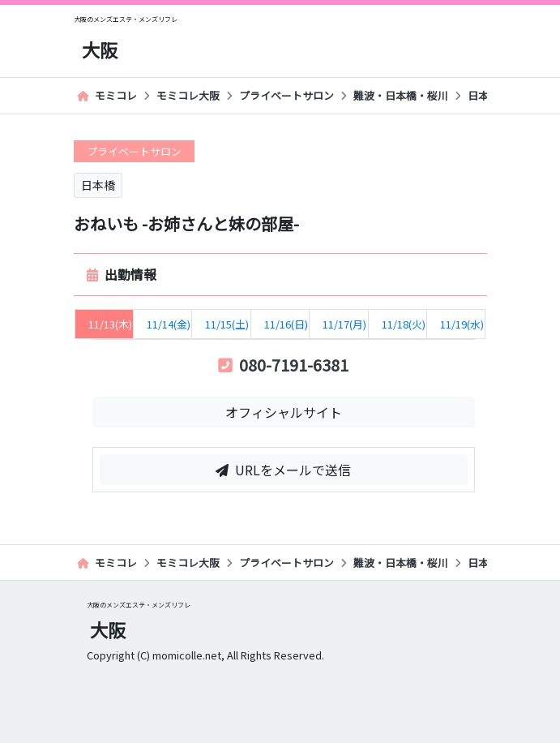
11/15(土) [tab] (227, 324)
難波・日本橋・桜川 (401, 95)
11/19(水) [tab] (462, 324)
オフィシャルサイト (284, 412)
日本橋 (483, 95)
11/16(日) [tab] (286, 324)
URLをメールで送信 (283, 470)
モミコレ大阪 (188, 95)
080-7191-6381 (283, 365)
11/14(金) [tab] (169, 324)
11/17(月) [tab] (344, 324)
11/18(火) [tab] (404, 324)
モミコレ (107, 95)
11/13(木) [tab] (110, 324)
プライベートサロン (286, 95)
